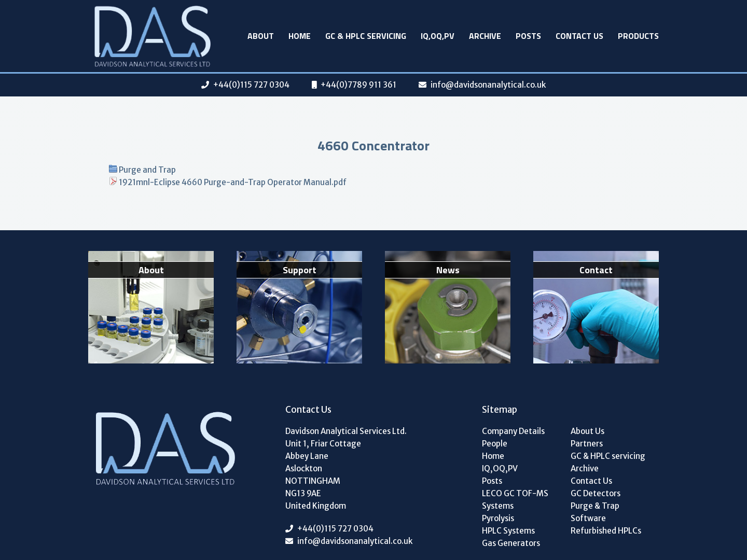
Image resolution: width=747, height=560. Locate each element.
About (261, 36)
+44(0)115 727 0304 (251, 85)
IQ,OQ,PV (438, 36)
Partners (587, 444)
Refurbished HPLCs (606, 531)
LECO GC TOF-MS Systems (515, 500)
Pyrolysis (498, 518)
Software (588, 518)
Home (300, 36)
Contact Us (579, 36)
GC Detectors (596, 493)
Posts (528, 36)
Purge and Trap (147, 170)
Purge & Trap (595, 506)
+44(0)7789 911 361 (358, 85)
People (495, 444)
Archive (485, 36)
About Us (587, 431)
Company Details (513, 431)
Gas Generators (511, 543)
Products (638, 36)
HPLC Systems (508, 531)
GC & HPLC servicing (366, 36)
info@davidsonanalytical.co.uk (488, 85)
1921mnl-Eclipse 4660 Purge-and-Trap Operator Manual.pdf (233, 182)
